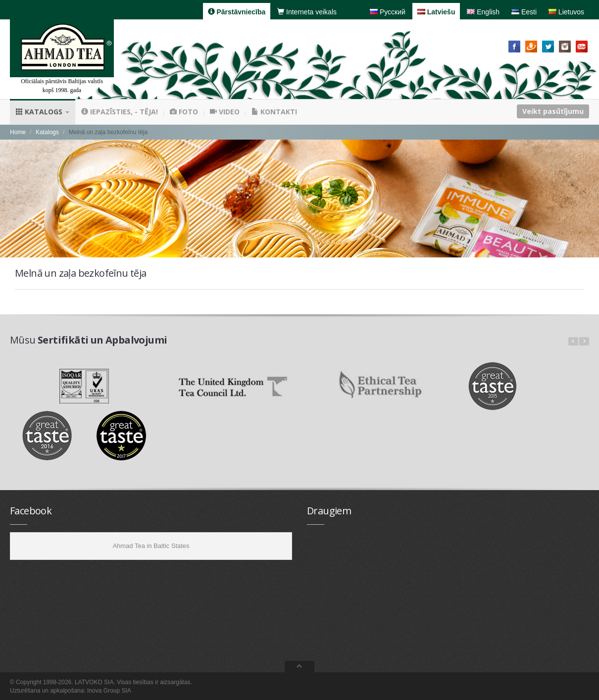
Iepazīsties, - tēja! (120, 112)
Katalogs (43, 112)
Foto (184, 112)
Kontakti (274, 112)
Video (225, 112)
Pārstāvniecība (237, 12)
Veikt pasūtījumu (553, 111)
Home (18, 132)
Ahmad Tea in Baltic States (151, 546)
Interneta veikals (307, 12)
